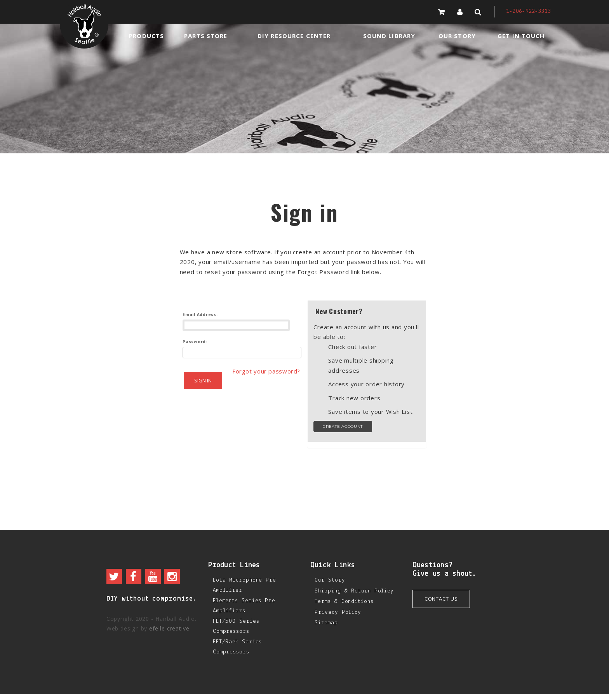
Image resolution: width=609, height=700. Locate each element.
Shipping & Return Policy (354, 591)
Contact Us (441, 599)
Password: (195, 342)
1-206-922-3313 (529, 11)
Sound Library (389, 36)
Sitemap (326, 623)
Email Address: (200, 314)
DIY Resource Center (294, 36)
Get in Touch (521, 36)
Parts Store (206, 36)
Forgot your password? (244, 395)
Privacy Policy (338, 612)
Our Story (457, 36)
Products (146, 36)
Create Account (343, 426)
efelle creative (169, 628)
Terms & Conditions (344, 602)
